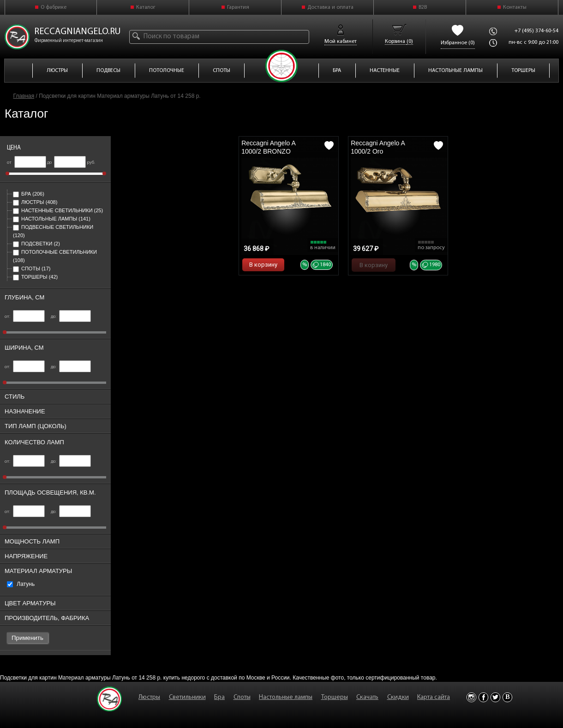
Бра (29, 194)
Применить (27, 638)
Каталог (146, 7)
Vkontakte (507, 697)
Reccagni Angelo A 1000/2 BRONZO (268, 147)
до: (71, 317)
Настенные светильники (58, 210)
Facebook (483, 697)
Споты (32, 269)
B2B (423, 7)
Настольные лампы (52, 219)
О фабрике (54, 7)
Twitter (495, 697)
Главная (24, 96)
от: (25, 317)
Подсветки (36, 244)
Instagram (471, 697)
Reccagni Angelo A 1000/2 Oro (378, 147)
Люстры (35, 202)
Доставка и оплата (330, 7)
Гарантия (238, 7)
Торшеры (35, 277)
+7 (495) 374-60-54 (536, 31)
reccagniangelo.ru (78, 32)
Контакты (515, 7)
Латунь (21, 584)
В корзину (263, 265)
